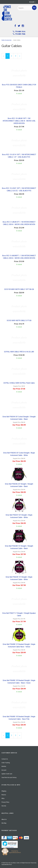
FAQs (3, 798)
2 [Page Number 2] (12, 56)
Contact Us (5, 759)
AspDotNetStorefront (7, 865)
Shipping (4, 791)
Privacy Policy (5, 802)
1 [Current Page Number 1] (8, 57)
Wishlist (4, 766)
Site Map (4, 823)
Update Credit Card (7, 774)
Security (4, 806)
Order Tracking (6, 763)
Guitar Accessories (6, 40)
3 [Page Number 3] (16, 56)
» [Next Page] (20, 57)
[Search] (24, 8)
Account (32, 2)
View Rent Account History (9, 778)
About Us (4, 819)
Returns (4, 795)
